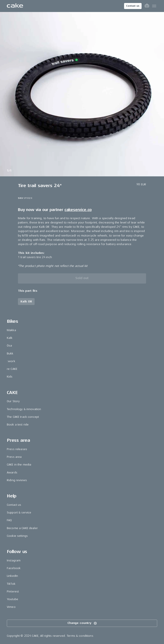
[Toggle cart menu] (147, 6)
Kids (10, 377)
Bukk (10, 353)
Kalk (10, 338)
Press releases (17, 449)
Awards (12, 472)
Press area (14, 457)
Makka (11, 330)
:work (11, 361)
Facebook (14, 568)
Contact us (133, 6)
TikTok (11, 584)
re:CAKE (12, 369)
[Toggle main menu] (154, 6)
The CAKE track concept (23, 417)
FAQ (9, 520)
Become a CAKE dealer (22, 528)
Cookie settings (17, 536)
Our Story (13, 401)
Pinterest (13, 591)
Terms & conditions (80, 636)
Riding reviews (17, 480)
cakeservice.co (78, 210)
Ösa (9, 346)
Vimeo (11, 607)
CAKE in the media (19, 465)
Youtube (12, 599)
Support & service (19, 512)
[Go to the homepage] (15, 6)
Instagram (14, 560)
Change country (82, 623)
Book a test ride (18, 425)
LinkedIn (12, 576)
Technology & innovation (24, 409)
